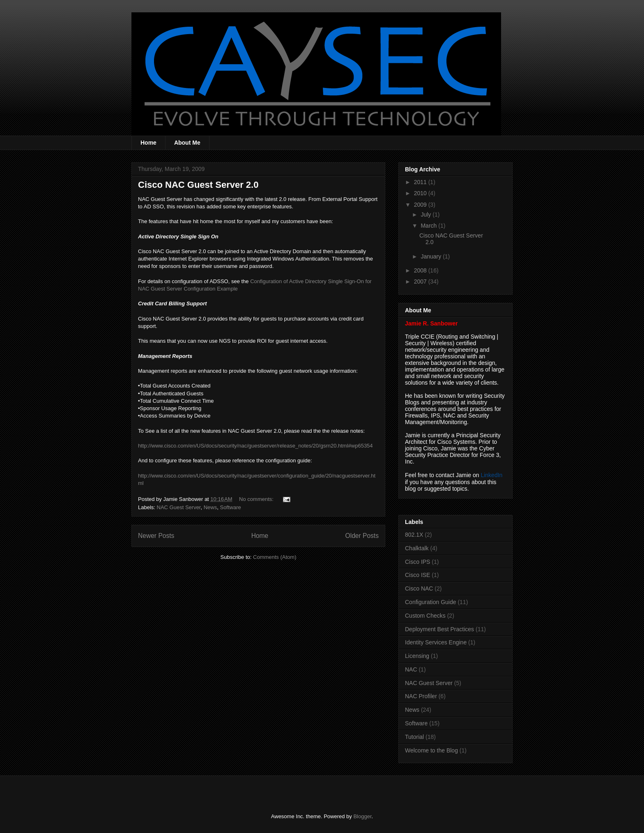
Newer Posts (156, 536)
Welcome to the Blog (431, 750)
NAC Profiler (421, 696)
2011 (421, 182)
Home (148, 143)
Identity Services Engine (436, 642)
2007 (421, 282)
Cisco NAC (419, 588)
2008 (421, 270)
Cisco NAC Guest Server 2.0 (198, 185)
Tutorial (414, 737)
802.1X (414, 535)
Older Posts (362, 536)
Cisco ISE (417, 575)
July (427, 215)
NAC (411, 669)
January (432, 256)
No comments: (257, 499)
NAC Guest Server (179, 507)
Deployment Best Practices (439, 629)
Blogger (362, 816)
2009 (421, 205)
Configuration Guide (431, 602)
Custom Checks (425, 616)
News (210, 507)
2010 (421, 193)
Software (230, 507)
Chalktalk (417, 548)
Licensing (417, 656)
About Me (187, 143)
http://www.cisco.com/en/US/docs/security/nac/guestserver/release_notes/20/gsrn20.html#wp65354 (255, 446)
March (429, 226)
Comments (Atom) (275, 557)
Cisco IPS (417, 562)
